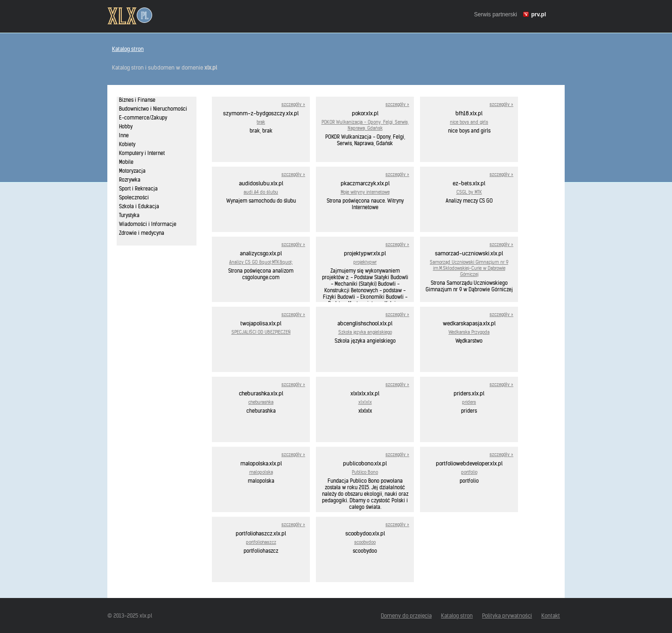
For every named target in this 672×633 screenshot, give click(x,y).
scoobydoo (365, 542)
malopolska (261, 472)
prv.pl (539, 14)
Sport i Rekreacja (138, 189)
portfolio (469, 472)
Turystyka (129, 215)
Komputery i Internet (142, 153)
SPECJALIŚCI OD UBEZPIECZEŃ (261, 332)
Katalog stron (128, 49)
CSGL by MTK (469, 192)
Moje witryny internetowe (365, 192)
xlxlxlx (365, 402)
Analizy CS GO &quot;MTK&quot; (261, 262)
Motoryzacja (132, 171)
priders (469, 402)
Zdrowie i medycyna (142, 233)
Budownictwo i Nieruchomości (153, 109)
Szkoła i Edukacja (139, 206)
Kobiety (127, 144)
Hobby (126, 127)
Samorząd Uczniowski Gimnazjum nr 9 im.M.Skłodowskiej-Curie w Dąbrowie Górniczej (469, 268)
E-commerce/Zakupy (143, 118)
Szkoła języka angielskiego (365, 332)
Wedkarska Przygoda (469, 332)
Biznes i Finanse (137, 100)
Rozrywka (130, 180)
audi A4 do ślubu (261, 192)
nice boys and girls (469, 122)
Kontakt (551, 615)
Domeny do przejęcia (406, 615)
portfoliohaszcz (261, 542)
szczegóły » (293, 104)
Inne (124, 135)
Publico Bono (365, 472)
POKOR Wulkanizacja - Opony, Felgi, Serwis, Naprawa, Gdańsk (365, 125)
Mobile (126, 162)
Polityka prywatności (507, 615)
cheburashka (261, 402)
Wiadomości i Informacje (148, 224)
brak (261, 122)
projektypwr (365, 262)
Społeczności (134, 197)
